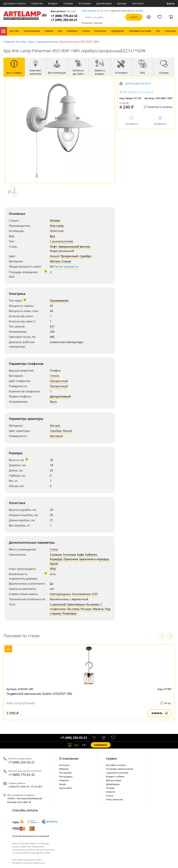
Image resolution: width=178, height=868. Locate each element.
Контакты (138, 3)
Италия (55, 221)
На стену (73, 609)
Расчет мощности (66, 267)
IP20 (53, 569)
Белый (54, 256)
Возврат (53, 3)
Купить (160, 713)
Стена (54, 549)
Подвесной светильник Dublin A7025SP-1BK (39, 694)
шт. (73, 745)
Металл (55, 261)
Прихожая (71, 559)
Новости (111, 792)
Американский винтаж (74, 247)
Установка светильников (119, 769)
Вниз (53, 402)
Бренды (122, 3)
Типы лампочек (115, 799)
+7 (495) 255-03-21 (64, 20)
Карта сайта (65, 788)
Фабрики (64, 769)
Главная (9, 42)
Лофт (53, 247)
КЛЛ (95, 594)
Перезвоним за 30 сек (95, 11)
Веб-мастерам (114, 780)
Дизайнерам (104, 3)
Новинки (64, 780)
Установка (85, 3)
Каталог (3, 31)
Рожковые (70, 613)
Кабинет (91, 555)
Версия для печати (138, 84)
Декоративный (60, 396)
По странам (65, 773)
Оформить (101, 745)
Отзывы (68, 3)
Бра (31, 42)
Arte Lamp (57, 226)
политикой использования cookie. (32, 853)
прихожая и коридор (94, 559)
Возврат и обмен (115, 776)
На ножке (92, 604)
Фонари (86, 609)
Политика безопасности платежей (31, 836)
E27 (52, 326)
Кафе (80, 555)
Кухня (54, 564)
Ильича (98, 609)
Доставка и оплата (15, 3)
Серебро (86, 256)
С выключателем (47, 42)
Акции (62, 784)
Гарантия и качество (117, 773)
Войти (171, 4)
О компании (69, 758)
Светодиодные (60, 594)
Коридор (56, 559)
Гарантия (37, 3)
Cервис (112, 758)
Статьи (110, 796)
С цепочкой (58, 604)
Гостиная (69, 555)
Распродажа (66, 776)
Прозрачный (69, 256)
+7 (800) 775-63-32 (64, 16)
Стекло (66, 261)
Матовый (56, 436)
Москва (71, 11)
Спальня (56, 555)
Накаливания (59, 301)
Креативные (76, 604)
